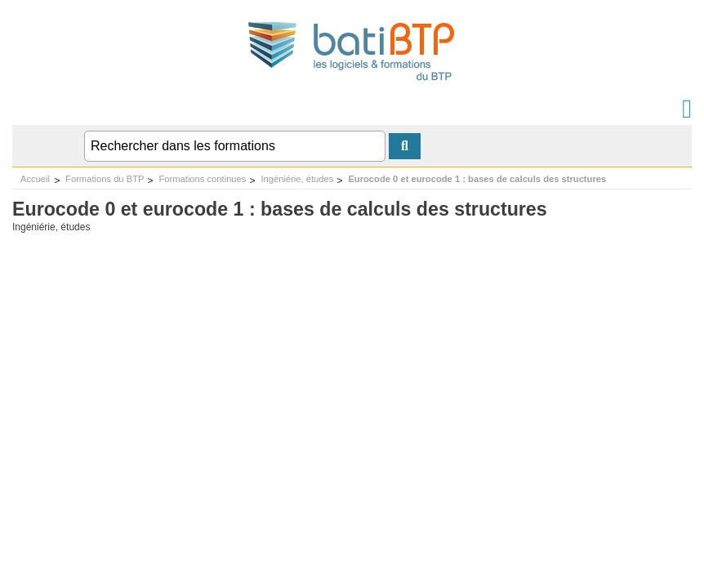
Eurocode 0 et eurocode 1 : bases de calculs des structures (477, 179)
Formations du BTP (105, 179)
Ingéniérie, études (297, 179)
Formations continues (202, 179)
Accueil (35, 179)
